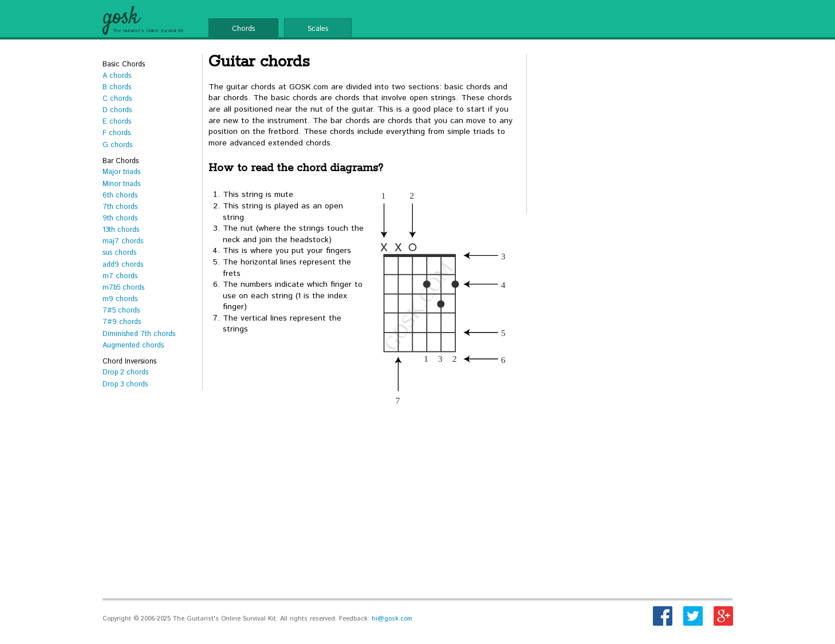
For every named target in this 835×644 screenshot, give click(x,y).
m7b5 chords (123, 287)
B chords (117, 87)
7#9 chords (122, 322)
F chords (117, 133)
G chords (117, 145)
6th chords (120, 195)
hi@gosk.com (392, 619)
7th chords (120, 207)
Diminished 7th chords (139, 334)
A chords (117, 76)
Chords (243, 29)
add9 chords (123, 264)
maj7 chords (123, 241)
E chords (117, 121)
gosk (120, 18)
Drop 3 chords (125, 384)
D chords (117, 110)
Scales (318, 29)
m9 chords (120, 299)
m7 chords (120, 276)
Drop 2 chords (125, 372)
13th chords (121, 230)
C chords (117, 98)
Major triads (121, 172)
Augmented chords (133, 345)
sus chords (119, 252)
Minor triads (121, 184)
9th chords (120, 218)
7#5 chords (121, 310)
